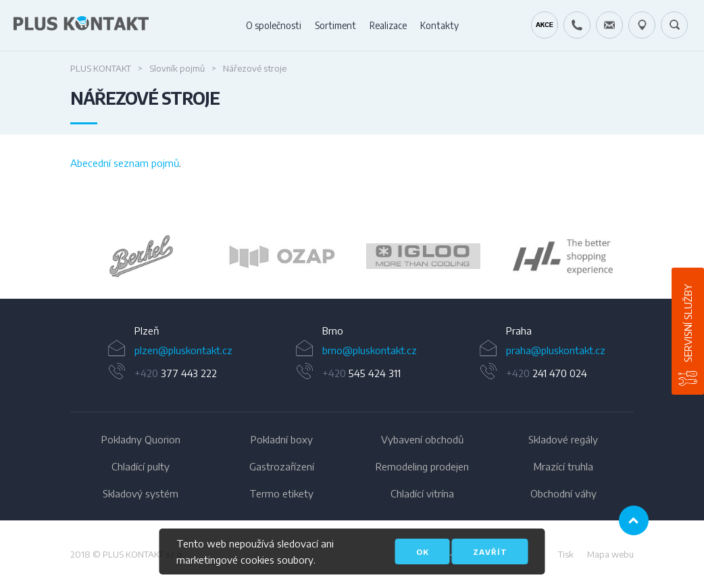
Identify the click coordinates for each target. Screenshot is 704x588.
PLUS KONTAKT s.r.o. (144, 554)
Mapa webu (610, 554)
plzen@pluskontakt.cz (183, 350)
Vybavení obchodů (422, 439)
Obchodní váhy (563, 493)
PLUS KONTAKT (101, 68)
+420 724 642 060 (577, 25)
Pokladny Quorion (141, 439)
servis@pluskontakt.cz (609, 25)
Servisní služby (688, 323)
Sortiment (335, 25)
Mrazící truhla (563, 466)
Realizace (388, 25)
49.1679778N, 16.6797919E (642, 25)
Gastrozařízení (282, 466)
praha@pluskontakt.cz (556, 350)
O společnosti (274, 25)
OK (423, 552)
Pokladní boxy (282, 439)
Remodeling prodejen (422, 466)
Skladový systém (141, 493)
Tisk (566, 554)
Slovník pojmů (177, 68)
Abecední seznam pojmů (125, 163)
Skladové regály (563, 439)
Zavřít (490, 552)
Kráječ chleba (545, 25)
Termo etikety (281, 493)
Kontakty (439, 25)
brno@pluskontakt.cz (370, 350)
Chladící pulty (141, 466)
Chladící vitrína (422, 493)
